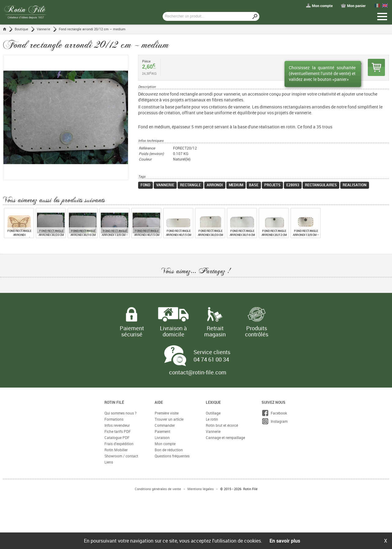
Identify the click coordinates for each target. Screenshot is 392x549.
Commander (165, 425)
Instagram (275, 421)
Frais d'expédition (119, 444)
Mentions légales (201, 489)
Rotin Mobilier (116, 450)
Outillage (213, 413)
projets (272, 185)
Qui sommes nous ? (121, 413)
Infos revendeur (117, 425)
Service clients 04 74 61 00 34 (212, 356)
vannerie (165, 185)
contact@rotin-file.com (198, 372)
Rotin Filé (114, 402)
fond (145, 185)
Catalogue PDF (117, 437)
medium (236, 185)
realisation (355, 185)
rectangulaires (321, 185)
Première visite (167, 413)
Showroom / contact (121, 456)
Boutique (21, 29)
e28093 (293, 185)
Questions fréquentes (172, 456)
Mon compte (165, 444)
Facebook (274, 413)
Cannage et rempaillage (225, 437)
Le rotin (212, 419)
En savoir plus (285, 541)
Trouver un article (169, 419)
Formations (114, 419)
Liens (109, 462)
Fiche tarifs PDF (118, 431)
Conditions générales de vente (158, 489)
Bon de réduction (169, 450)
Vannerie (43, 29)
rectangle (190, 185)
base (254, 185)
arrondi (215, 185)
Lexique (213, 402)
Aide (159, 402)
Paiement (162, 431)
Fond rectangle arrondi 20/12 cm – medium (92, 29)
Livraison (162, 437)
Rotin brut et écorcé (222, 425)
